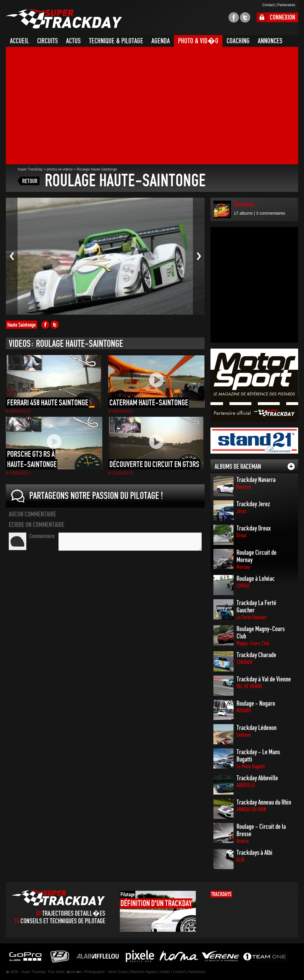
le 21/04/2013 (121, 473)
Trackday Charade (256, 658)
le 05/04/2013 (18, 411)
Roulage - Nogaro (256, 707)
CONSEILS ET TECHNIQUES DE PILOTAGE (63, 921)
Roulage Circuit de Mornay (256, 559)
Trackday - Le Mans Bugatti (258, 759)
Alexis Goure (118, 972)
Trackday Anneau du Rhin (264, 806)
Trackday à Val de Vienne (264, 682)
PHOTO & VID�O (198, 41)
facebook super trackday (234, 17)
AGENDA (161, 41)
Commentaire (42, 536)
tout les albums (291, 466)
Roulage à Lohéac (256, 582)
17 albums (243, 213)
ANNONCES (270, 41)
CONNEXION (283, 17)
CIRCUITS (47, 41)
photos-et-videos (60, 169)
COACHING (238, 41)
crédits (165, 972)
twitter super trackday (245, 17)
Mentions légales (144, 972)
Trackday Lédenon (256, 731)
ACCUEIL (19, 41)
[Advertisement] (58, 106)
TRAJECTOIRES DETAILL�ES (74, 913)
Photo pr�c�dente (12, 256)
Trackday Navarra (256, 483)
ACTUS (73, 41)
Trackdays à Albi (254, 856)
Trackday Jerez (253, 507)
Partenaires (286, 5)
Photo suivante (199, 256)
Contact (268, 5)
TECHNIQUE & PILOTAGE (116, 41)
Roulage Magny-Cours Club (261, 636)
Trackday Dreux (254, 532)
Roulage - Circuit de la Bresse (261, 833)
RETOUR (30, 181)
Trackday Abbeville (257, 781)
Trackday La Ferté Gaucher (256, 610)
